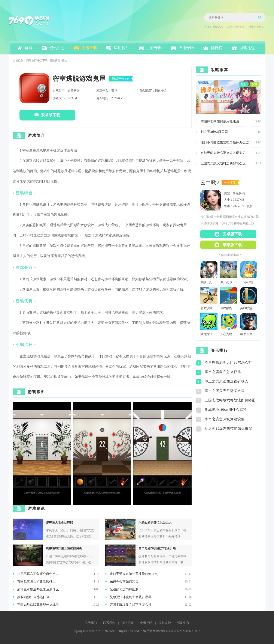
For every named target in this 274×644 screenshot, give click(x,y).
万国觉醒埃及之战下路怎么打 (130, 605)
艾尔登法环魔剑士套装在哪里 (130, 597)
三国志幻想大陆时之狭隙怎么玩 (223, 163)
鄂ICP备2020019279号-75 (185, 631)
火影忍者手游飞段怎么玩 (155, 522)
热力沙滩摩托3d (209, 308)
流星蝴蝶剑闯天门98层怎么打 (228, 362)
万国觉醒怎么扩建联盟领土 (36, 582)
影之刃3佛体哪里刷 (214, 132)
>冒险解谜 (54, 60)
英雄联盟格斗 (249, 308)
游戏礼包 (247, 48)
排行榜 (217, 48)
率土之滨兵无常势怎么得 (225, 391)
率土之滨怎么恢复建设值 (225, 419)
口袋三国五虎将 (236, 27)
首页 (28, 48)
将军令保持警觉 (249, 334)
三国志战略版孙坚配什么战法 (38, 605)
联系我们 (109, 623)
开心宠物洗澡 (229, 334)
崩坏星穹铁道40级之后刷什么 (38, 589)
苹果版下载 (232, 245)
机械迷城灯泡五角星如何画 (64, 548)
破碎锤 (249, 282)
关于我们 (91, 623)
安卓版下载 (51, 115)
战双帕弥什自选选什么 (33, 597)
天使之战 (218, 27)
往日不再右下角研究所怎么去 (38, 574)
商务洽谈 (128, 623)
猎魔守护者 (255, 27)
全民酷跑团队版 (229, 308)
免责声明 (146, 623)
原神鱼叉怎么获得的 (60, 522)
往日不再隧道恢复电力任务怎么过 (225, 142)
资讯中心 (57, 48)
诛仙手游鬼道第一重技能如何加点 (134, 574)
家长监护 (165, 623)
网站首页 (31, 60)
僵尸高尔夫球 (229, 282)
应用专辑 (186, 48)
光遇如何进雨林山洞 (124, 589)
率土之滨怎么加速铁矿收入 (226, 381)
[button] (187, 453)
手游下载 (89, 48)
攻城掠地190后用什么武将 (226, 410)
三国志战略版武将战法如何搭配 (230, 400)
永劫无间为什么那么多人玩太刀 (223, 153)
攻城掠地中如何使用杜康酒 (220, 121)
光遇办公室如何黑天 (124, 582)
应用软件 (122, 48)
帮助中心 (183, 623)
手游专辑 (154, 48)
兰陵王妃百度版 (209, 282)
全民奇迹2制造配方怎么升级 (157, 548)
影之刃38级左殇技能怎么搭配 (228, 428)
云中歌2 (210, 183)
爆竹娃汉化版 (209, 334)
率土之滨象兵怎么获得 (223, 372)
